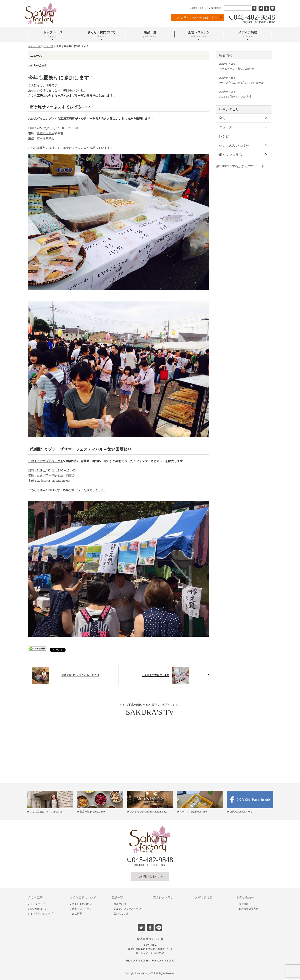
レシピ (244, 136)
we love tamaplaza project (54, 481)
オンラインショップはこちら (200, 18)
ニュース (244, 127)
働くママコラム (244, 154)
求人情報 (242, 904)
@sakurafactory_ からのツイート (240, 166)
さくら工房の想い (81, 904)
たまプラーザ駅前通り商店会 (56, 476)
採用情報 (214, 8)
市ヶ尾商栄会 (46, 138)
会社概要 (76, 914)
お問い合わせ (198, 8)
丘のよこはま (120, 914)
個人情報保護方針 (247, 909)
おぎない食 (119, 904)
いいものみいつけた (244, 145)
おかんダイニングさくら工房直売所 (51, 119)
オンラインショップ (40, 914)
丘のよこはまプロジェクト (46, 461)
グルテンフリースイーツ (126, 909)
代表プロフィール (81, 909)
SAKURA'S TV (37, 909)
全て (244, 118)
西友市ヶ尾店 (46, 133)
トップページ (37, 904)
